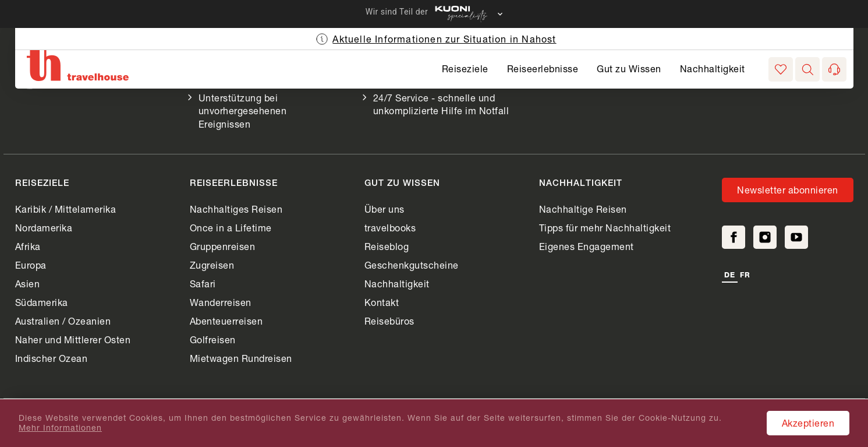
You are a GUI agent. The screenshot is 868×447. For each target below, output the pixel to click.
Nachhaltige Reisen (583, 209)
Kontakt (382, 302)
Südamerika (42, 302)
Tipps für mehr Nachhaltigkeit (605, 228)
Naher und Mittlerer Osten (73, 339)
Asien (28, 284)
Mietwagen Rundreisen (241, 358)
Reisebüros (389, 321)
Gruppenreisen (223, 246)
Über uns (385, 209)
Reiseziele (465, 68)
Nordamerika (44, 228)
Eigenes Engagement (587, 246)
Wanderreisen (221, 302)
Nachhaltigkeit (713, 68)
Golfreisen (213, 339)
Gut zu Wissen (629, 68)
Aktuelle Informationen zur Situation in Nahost (444, 39)
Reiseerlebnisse (543, 68)
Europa (31, 265)
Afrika (28, 246)
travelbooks (390, 228)
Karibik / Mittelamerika (66, 209)
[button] (807, 69)
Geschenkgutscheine (412, 265)
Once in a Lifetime (231, 228)
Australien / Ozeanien (63, 321)
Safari (203, 284)
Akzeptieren (808, 423)
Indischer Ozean (52, 358)
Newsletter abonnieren (788, 190)
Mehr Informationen (60, 428)
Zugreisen (212, 265)
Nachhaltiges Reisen (236, 209)
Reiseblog (387, 246)
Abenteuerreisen (226, 321)
